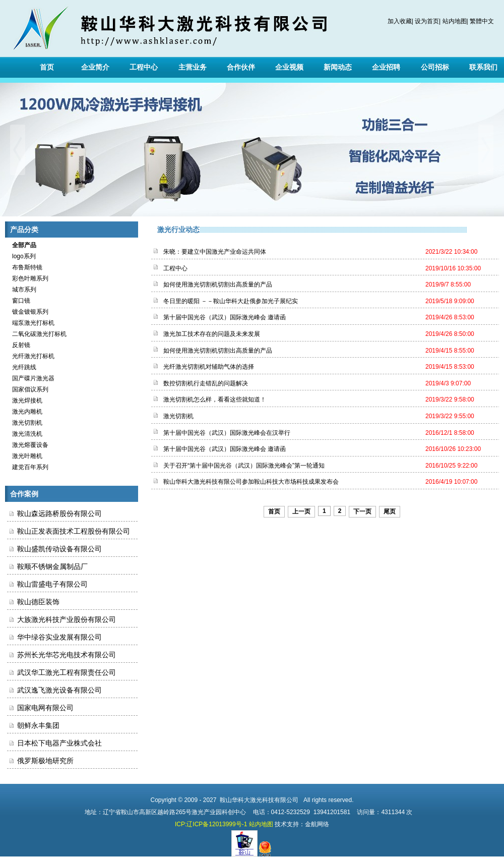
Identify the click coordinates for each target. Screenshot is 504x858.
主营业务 (193, 67)
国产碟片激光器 (31, 378)
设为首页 (427, 21)
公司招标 (435, 67)
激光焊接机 (25, 401)
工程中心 (144, 67)
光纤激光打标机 (31, 356)
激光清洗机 (25, 434)
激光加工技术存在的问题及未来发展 (212, 334)
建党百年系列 (28, 467)
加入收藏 (400, 21)
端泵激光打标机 (31, 323)
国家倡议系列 (28, 389)
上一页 (301, 511)
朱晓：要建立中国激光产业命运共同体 (215, 252)
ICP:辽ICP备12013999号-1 (211, 824)
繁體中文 (482, 21)
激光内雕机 (25, 412)
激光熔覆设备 (28, 445)
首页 (47, 67)
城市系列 (22, 290)
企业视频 (289, 67)
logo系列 (21, 256)
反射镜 (19, 345)
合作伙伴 (241, 67)
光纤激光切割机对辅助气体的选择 (209, 367)
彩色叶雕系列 (28, 278)
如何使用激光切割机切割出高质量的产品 (218, 284)
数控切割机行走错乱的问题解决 (206, 383)
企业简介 (95, 67)
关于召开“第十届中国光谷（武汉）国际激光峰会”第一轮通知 (244, 466)
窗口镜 (19, 301)
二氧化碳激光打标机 (37, 334)
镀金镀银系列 (28, 312)
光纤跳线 (22, 367)
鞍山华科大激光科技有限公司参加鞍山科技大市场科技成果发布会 (251, 482)
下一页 (362, 511)
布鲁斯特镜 (25, 267)
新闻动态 (338, 67)
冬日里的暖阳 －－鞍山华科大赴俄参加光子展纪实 (231, 301)
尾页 (390, 511)
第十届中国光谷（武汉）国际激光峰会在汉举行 (227, 433)
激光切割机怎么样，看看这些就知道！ (215, 399)
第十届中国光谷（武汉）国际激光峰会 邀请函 (225, 317)
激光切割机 (25, 423)
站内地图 (455, 21)
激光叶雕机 (25, 456)
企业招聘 (386, 67)
